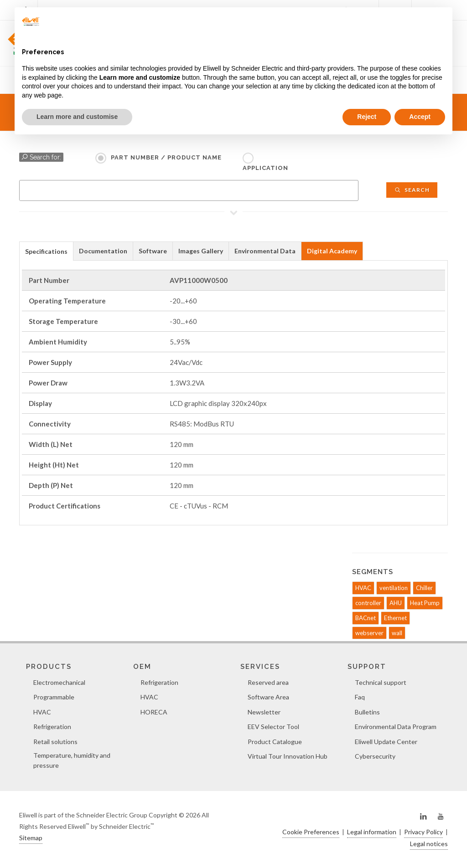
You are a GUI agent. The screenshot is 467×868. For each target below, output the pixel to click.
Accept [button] (420, 117)
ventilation (394, 588)
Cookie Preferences (311, 832)
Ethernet (395, 618)
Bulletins (367, 712)
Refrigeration (52, 727)
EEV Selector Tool (273, 727)
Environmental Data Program (396, 727)
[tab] (46, 251)
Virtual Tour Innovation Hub (288, 756)
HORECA (154, 712)
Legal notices (429, 844)
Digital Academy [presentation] (332, 251)
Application (265, 168)
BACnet (366, 618)
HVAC (363, 588)
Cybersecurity (375, 756)
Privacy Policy (423, 832)
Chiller (424, 588)
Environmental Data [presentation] (265, 251)
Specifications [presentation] (46, 251)
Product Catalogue (275, 742)
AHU (396, 603)
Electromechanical (59, 682)
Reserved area (268, 682)
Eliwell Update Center (386, 742)
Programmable (54, 697)
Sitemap (31, 838)
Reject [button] (367, 117)
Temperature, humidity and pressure (72, 760)
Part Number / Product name (166, 157)
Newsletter (264, 712)
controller (368, 603)
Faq (360, 697)
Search (412, 190)
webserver (369, 633)
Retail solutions (55, 742)
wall (397, 633)
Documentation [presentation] (103, 251)
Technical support (381, 682)
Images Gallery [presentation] (201, 251)
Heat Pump (425, 603)
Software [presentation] (153, 251)
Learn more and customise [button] (77, 117)
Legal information (372, 832)
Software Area (268, 697)
